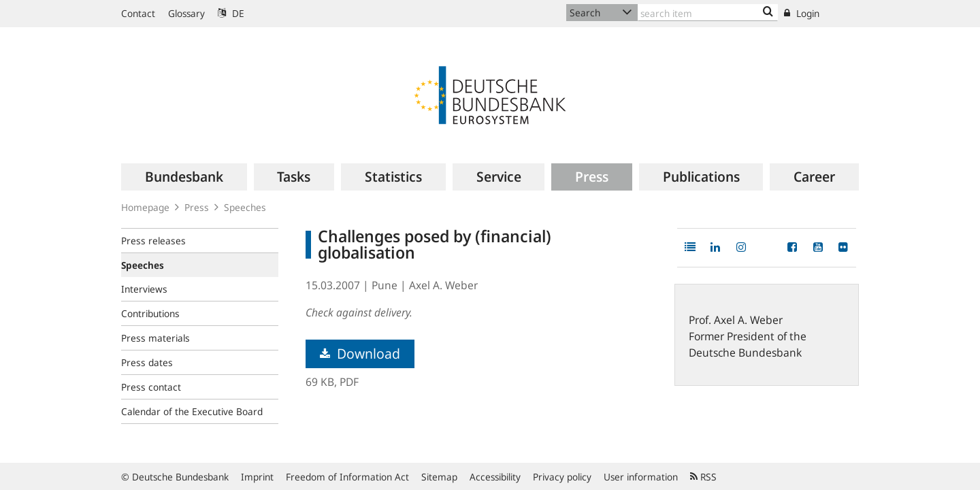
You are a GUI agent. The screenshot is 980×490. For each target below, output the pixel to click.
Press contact (151, 387)
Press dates (147, 362)
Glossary (186, 13)
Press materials (156, 338)
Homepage (145, 207)
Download (360, 354)
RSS (703, 477)
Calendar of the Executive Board (192, 411)
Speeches (245, 207)
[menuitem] (184, 177)
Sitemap (439, 477)
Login (802, 13)
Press (197, 207)
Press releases (153, 241)
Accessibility (495, 477)
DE (231, 13)
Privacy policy (562, 477)
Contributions (150, 313)
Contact (138, 13)
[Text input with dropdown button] (708, 13)
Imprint (257, 477)
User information (641, 477)
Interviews (144, 289)
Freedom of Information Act (347, 477)
